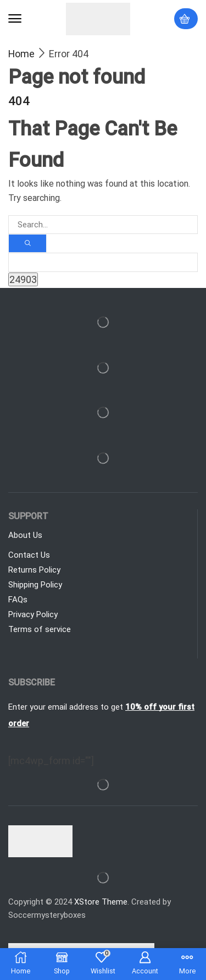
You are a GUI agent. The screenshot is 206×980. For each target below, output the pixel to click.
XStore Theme (101, 902)
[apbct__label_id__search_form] (103, 262)
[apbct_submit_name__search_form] (23, 279)
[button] (15, 19)
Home (21, 54)
